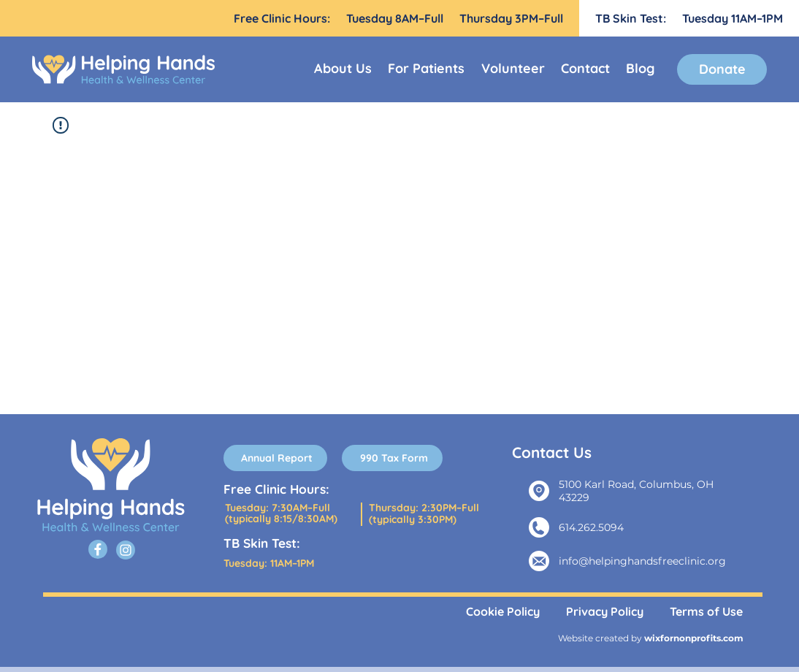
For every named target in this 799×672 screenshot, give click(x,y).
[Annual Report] (275, 458)
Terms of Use (706, 611)
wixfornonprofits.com (694, 638)
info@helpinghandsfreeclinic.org (642, 561)
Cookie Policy (503, 611)
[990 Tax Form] (393, 458)
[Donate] (722, 69)
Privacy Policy (605, 611)
